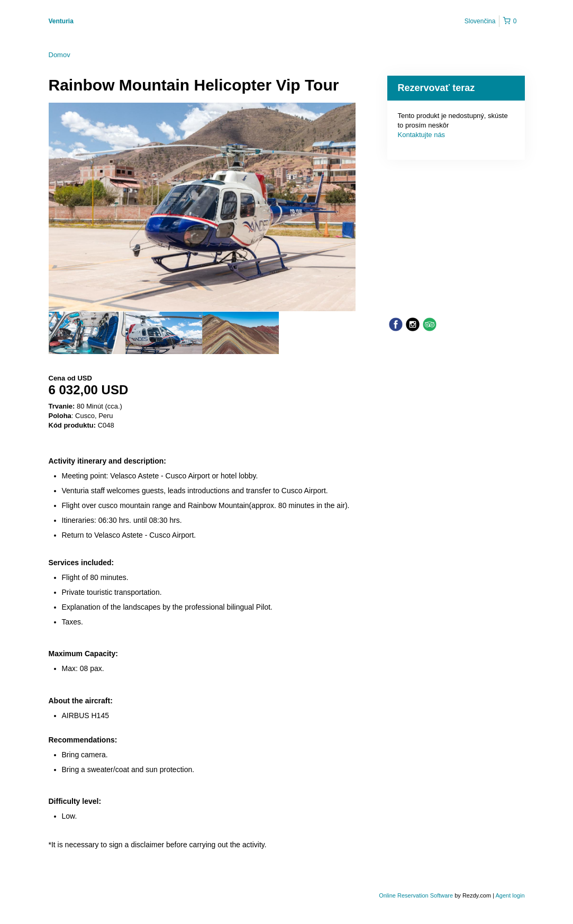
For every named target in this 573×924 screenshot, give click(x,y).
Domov (60, 55)
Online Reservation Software (416, 895)
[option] (87, 333)
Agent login (510, 895)
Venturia (61, 21)
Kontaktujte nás (422, 135)
